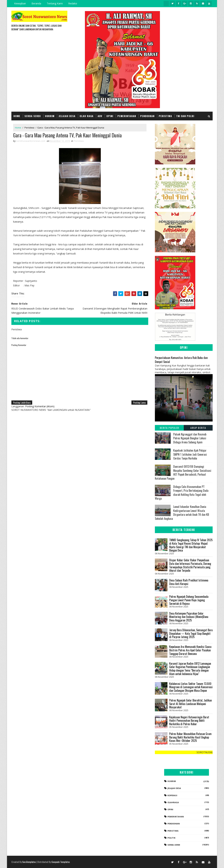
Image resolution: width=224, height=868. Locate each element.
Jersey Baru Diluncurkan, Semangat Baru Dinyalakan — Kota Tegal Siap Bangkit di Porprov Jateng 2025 (191, 633)
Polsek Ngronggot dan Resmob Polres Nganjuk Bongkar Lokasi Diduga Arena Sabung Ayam (190, 438)
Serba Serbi (33, 116)
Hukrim (50, 116)
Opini (110, 116)
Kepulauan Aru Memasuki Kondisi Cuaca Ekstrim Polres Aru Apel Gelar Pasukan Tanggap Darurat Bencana (190, 650)
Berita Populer (169, 428)
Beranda (36, 3)
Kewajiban (20, 3)
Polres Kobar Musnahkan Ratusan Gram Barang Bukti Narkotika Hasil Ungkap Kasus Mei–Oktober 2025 (190, 737)
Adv (100, 116)
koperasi (172, 795)
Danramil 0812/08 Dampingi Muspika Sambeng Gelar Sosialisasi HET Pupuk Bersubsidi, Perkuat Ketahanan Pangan (183, 472)
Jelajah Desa (67, 116)
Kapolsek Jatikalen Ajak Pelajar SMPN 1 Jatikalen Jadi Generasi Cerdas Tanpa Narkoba (190, 454)
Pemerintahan (127, 116)
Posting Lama (139, 402)
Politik (171, 838)
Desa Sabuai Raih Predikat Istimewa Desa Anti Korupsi (189, 582)
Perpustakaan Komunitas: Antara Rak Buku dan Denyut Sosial (181, 360)
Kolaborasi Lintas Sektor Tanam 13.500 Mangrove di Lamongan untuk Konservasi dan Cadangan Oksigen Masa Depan (191, 687)
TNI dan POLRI (185, 116)
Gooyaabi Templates (61, 862)
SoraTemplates (29, 862)
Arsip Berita (198, 428)
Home (17, 116)
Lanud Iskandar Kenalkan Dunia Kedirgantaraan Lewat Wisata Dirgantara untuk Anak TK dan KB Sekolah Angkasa (182, 513)
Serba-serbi (174, 845)
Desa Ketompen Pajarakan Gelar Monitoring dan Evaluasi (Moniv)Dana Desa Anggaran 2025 (189, 617)
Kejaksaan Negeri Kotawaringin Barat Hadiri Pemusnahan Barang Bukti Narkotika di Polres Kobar (189, 721)
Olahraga (173, 802)
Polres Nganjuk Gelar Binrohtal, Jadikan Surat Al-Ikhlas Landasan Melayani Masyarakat (190, 704)
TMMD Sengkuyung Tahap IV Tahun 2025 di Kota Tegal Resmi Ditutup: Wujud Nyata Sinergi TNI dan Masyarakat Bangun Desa (191, 545)
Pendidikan (147, 116)
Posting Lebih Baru (22, 402)
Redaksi (73, 3)
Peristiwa (165, 116)
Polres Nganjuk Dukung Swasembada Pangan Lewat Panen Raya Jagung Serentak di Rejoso (189, 600)
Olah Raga (87, 116)
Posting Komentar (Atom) (40, 406)
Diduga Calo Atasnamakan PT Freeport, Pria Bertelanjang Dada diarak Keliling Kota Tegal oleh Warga (182, 493)
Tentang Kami (55, 3)
